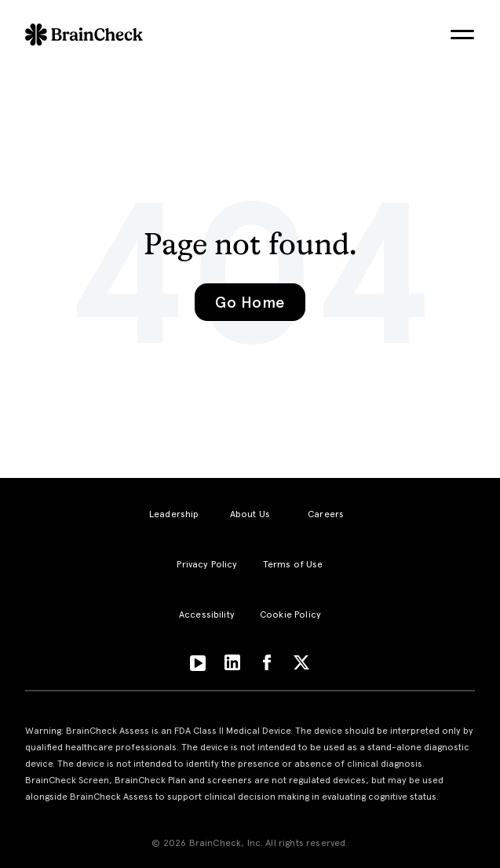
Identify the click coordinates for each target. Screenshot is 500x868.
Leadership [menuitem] (174, 514)
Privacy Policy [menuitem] (207, 564)
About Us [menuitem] (250, 514)
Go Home (250, 302)
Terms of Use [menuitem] (293, 564)
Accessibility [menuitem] (207, 615)
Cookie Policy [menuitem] (290, 615)
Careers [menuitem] (326, 514)
